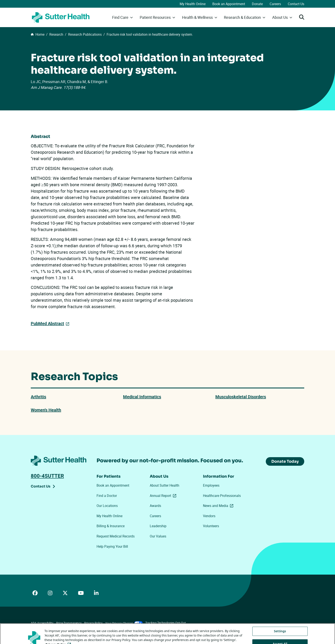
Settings (280, 638)
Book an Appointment (229, 4)
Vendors (209, 516)
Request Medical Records (116, 536)
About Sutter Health (165, 485)
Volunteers (211, 526)
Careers (275, 4)
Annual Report (164, 496)
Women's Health (46, 410)
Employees (211, 485)
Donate (257, 4)
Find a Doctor (107, 496)
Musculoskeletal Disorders (241, 397)
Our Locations (107, 506)
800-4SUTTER (47, 476)
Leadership (158, 526)
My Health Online (193, 4)
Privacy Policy (93, 623)
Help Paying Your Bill (112, 546)
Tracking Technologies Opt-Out (166, 623)
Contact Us (296, 4)
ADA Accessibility (42, 623)
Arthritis (38, 397)
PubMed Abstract (47, 323)
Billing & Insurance (111, 526)
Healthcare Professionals (222, 496)
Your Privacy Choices (124, 623)
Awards (155, 506)
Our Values (158, 536)
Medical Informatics (142, 397)
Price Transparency (69, 623)
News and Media (219, 506)
